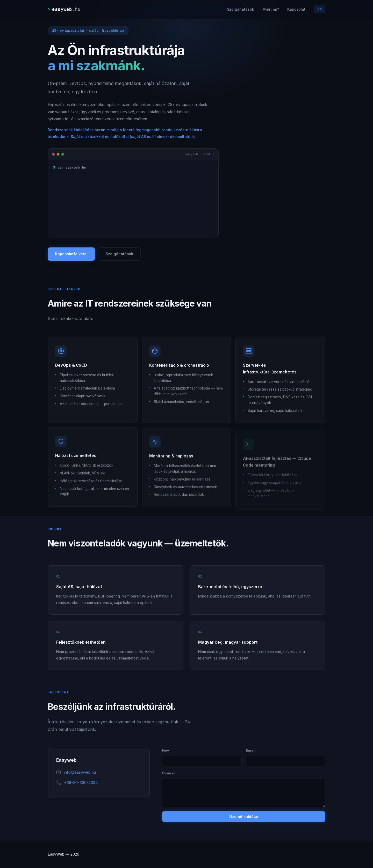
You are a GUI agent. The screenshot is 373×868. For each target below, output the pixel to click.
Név (166, 750)
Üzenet (168, 773)
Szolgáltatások (241, 9)
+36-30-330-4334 (81, 783)
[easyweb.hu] (65, 9)
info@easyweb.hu (80, 772)
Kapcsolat (296, 9)
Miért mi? (271, 9)
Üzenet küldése (244, 817)
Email (251, 750)
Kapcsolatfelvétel (71, 254)
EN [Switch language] (320, 9)
